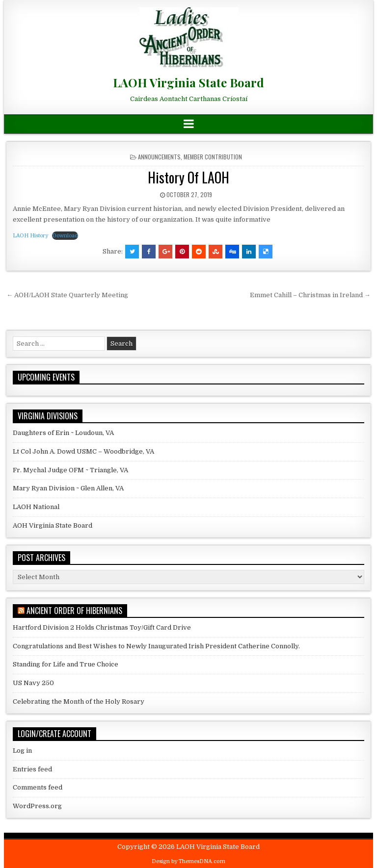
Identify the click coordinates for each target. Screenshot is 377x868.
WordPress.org (37, 806)
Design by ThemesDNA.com (188, 861)
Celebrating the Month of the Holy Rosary (79, 702)
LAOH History (30, 236)
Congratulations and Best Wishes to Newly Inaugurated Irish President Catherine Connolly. (156, 646)
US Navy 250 (33, 683)
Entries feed (32, 769)
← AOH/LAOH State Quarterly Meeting (67, 295)
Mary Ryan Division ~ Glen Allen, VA (68, 488)
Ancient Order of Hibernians (74, 611)
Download (65, 236)
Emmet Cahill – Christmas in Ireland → (310, 295)
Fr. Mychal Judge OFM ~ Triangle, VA (70, 470)
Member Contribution (213, 157)
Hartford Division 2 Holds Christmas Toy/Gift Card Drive (102, 627)
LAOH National (36, 507)
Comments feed (38, 787)
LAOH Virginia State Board (188, 82)
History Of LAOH (188, 177)
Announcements (159, 157)
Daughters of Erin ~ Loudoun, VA (63, 433)
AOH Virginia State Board (53, 525)
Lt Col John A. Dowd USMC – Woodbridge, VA (83, 451)
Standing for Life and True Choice (66, 664)
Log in (22, 751)
